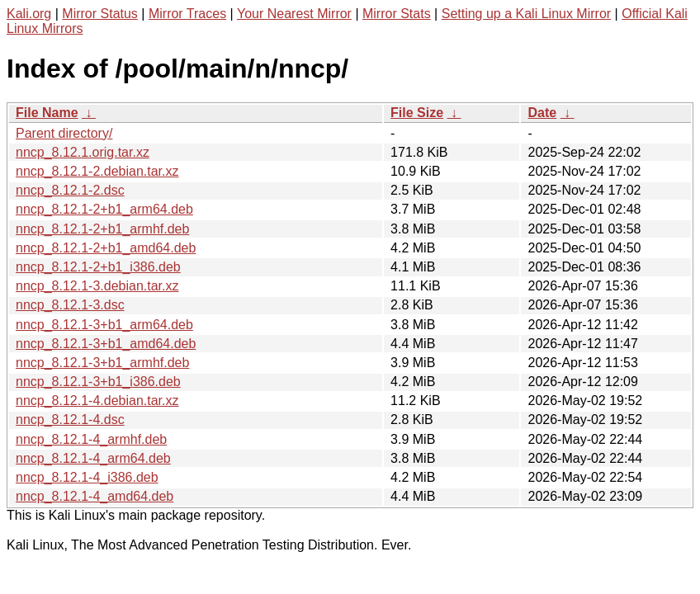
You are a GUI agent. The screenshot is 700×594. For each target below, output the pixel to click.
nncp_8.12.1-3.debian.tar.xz (97, 286)
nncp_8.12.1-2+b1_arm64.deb (104, 209)
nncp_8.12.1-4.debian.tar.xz (97, 401)
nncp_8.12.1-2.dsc (70, 190)
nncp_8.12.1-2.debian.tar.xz (97, 171)
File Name (47, 113)
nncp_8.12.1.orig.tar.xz (83, 152)
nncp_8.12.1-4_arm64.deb (93, 458)
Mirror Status (100, 14)
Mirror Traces (187, 14)
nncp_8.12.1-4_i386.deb (87, 477)
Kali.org (29, 14)
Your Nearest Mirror (294, 14)
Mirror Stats (397, 14)
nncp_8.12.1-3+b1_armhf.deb (102, 363)
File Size (417, 113)
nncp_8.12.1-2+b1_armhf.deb (102, 229)
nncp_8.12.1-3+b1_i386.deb (98, 382)
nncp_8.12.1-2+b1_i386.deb (98, 267)
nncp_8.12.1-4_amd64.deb (95, 496)
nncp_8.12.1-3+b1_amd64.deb (106, 344)
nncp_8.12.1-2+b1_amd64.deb (106, 248)
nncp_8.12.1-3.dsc (70, 305)
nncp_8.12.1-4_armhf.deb (91, 439)
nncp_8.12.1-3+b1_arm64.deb (104, 325)
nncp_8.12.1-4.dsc (70, 420)
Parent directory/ (64, 133)
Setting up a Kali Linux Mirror (526, 14)
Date (542, 113)
